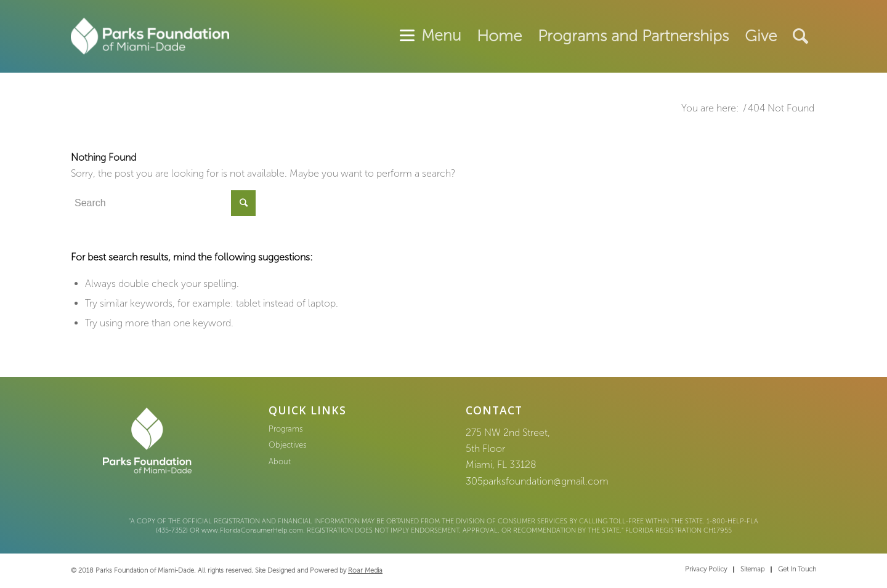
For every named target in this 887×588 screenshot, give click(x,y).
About (280, 461)
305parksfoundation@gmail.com (537, 481)
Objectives (288, 445)
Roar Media (365, 570)
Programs (286, 429)
